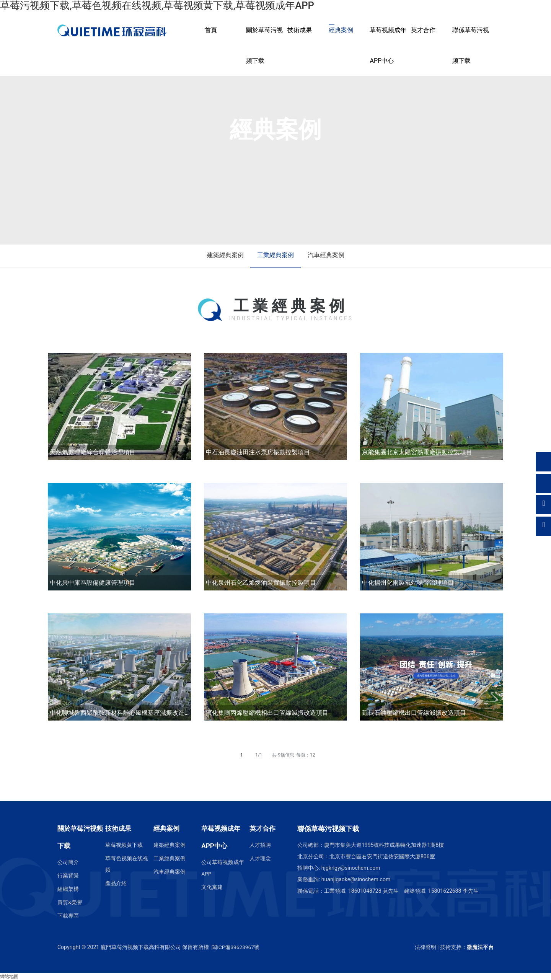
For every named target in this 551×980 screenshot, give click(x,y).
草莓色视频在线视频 (127, 864)
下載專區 (68, 916)
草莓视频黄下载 (124, 845)
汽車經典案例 (328, 256)
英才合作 (423, 30)
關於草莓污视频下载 (264, 45)
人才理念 (260, 858)
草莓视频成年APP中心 (388, 45)
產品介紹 (116, 883)
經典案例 (341, 30)
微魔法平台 (480, 947)
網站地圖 (9, 977)
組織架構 (68, 889)
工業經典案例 (275, 256)
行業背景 (68, 876)
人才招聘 (260, 845)
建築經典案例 (223, 256)
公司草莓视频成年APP (223, 868)
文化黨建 (212, 887)
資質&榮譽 (70, 902)
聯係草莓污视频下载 (471, 45)
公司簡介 (68, 862)
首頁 (211, 30)
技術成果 (300, 30)
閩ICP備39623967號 (236, 947)
